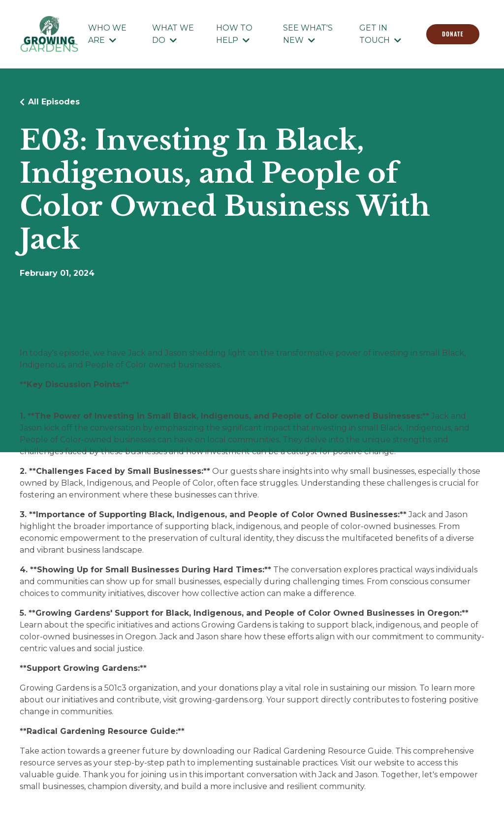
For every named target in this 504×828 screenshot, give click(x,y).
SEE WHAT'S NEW (308, 34)
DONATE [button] (453, 34)
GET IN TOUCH (380, 34)
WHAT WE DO (173, 34)
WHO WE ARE (107, 34)
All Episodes (54, 102)
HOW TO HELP (234, 34)
